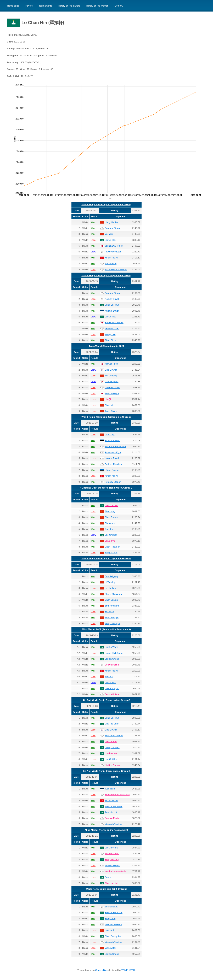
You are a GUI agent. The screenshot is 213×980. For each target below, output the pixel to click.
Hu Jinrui (109, 930)
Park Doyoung (112, 381)
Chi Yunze (110, 523)
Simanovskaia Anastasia (117, 795)
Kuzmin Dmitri (112, 311)
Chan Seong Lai (113, 936)
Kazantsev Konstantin (116, 269)
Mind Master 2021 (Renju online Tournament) (106, 629)
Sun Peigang (111, 576)
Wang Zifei (110, 948)
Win (93, 222)
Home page (13, 6)
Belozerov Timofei (114, 736)
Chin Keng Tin (112, 688)
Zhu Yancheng (112, 606)
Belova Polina (112, 665)
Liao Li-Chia (111, 370)
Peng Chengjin (112, 623)
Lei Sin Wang (112, 647)
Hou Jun (109, 677)
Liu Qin (108, 399)
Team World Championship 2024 (106, 346)
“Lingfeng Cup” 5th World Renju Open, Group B (106, 488)
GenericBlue (101, 970)
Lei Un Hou (111, 240)
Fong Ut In (110, 919)
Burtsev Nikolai (112, 865)
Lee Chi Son (111, 535)
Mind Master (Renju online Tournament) (106, 830)
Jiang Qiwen (111, 411)
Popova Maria (112, 818)
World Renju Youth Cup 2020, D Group (106, 889)
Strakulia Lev (111, 907)
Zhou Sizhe (111, 340)
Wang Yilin (110, 334)
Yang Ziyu (110, 541)
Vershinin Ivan (112, 328)
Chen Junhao (112, 517)
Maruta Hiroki (112, 364)
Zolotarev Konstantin (115, 446)
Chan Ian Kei (111, 505)
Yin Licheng (111, 376)
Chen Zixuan (111, 600)
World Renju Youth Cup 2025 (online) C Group (106, 205)
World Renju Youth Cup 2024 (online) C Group (106, 275)
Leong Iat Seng (113, 747)
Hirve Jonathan (113, 440)
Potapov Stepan (113, 228)
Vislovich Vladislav (114, 824)
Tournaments (45, 6)
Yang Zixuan (111, 553)
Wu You (109, 234)
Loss (93, 240)
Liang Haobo (111, 222)
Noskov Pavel (112, 299)
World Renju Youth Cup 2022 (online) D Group (106, 559)
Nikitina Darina (112, 765)
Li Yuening (110, 582)
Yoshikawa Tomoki (114, 246)
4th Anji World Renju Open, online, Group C (106, 700)
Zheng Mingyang (113, 594)
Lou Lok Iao (111, 753)
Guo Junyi (110, 529)
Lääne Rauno (112, 470)
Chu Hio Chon (112, 724)
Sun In (108, 877)
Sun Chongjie (112, 618)
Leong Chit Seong (114, 653)
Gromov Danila (112, 388)
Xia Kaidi (109, 612)
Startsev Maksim (113, 924)
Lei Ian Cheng (112, 659)
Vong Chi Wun (112, 305)
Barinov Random (113, 464)
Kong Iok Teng (112, 860)
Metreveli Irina (112, 854)
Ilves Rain (110, 789)
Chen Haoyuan (112, 547)
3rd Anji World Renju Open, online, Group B (106, 771)
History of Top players (69, 6)
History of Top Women (97, 6)
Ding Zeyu (110, 435)
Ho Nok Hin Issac (114, 806)
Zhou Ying (110, 511)
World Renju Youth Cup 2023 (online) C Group (106, 417)
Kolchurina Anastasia (115, 871)
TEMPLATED (128, 970)
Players (29, 6)
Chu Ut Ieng (111, 741)
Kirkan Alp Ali (111, 258)
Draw (93, 252)
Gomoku (119, 6)
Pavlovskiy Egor (113, 252)
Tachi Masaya (112, 393)
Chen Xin (110, 405)
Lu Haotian (110, 588)
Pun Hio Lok (111, 812)
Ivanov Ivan (111, 264)
